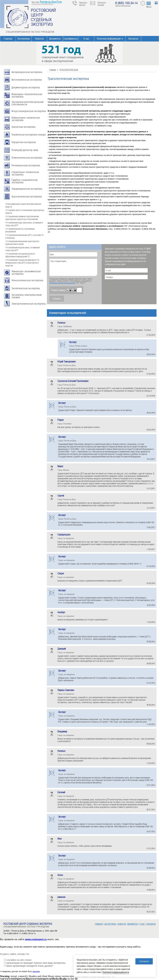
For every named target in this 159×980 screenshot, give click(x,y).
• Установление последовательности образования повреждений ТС (20, 255)
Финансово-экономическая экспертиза (26, 273)
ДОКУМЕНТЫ (133, 924)
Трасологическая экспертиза (27, 197)
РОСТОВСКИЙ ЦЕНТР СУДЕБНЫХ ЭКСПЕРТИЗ (43, 17)
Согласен (144, 961)
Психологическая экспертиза (27, 158)
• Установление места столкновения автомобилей (20, 230)
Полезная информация (109, 39)
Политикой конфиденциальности (62, 283)
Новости (39, 39)
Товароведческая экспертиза (27, 189)
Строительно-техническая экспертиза (25, 173)
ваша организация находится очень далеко (30, 966)
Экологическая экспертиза (26, 288)
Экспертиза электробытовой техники (26, 296)
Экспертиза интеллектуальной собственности (27, 103)
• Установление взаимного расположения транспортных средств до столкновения (22, 218)
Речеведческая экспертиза (26, 165)
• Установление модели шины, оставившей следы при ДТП (22, 249)
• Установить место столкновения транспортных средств (25, 211)
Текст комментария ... (73, 267)
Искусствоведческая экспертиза (29, 111)
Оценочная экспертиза (23, 127)
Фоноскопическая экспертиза (27, 280)
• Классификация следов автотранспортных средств (23, 205)
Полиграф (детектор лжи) (25, 150)
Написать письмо (102, 4)
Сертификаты (71, 39)
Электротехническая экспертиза (29, 304)
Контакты (133, 39)
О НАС (142, 924)
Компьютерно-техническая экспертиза (26, 119)
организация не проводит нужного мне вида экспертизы (36, 963)
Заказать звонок (83, 4)
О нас (86, 39)
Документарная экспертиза (26, 87)
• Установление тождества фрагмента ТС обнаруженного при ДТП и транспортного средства (22, 263)
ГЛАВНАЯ (99, 924)
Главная (8, 39)
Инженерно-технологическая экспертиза (27, 95)
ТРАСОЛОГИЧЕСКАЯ (69, 70)
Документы (55, 39)
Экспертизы (24, 39)
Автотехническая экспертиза (27, 80)
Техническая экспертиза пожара (29, 135)
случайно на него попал (19, 960)
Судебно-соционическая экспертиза (24, 181)
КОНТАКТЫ (151, 924)
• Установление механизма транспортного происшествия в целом (22, 243)
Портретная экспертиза (24, 142)
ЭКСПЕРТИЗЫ (110, 924)
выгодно (36, 971)
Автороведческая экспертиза (27, 72)
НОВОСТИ (122, 924)
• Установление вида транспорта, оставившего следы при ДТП (24, 224)
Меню (149, 7)
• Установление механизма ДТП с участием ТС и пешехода (24, 236)
